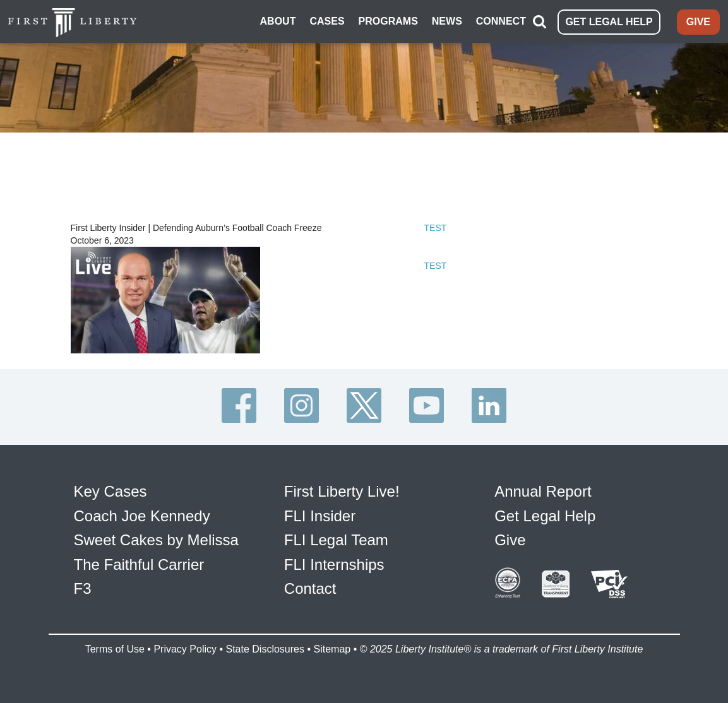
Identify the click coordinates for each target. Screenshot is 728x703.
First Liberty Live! (342, 491)
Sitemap (332, 649)
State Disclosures (265, 649)
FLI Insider (320, 516)
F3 (83, 588)
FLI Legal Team (336, 540)
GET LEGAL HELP (609, 22)
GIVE (698, 22)
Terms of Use (115, 649)
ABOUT (278, 21)
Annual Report (543, 491)
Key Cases (110, 491)
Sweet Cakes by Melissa (156, 540)
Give (510, 540)
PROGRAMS (388, 21)
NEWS (447, 21)
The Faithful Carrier (139, 564)
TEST (436, 228)
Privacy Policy (185, 649)
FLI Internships (334, 564)
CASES (327, 21)
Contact (310, 588)
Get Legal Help (545, 516)
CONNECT (501, 21)
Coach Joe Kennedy (142, 516)
